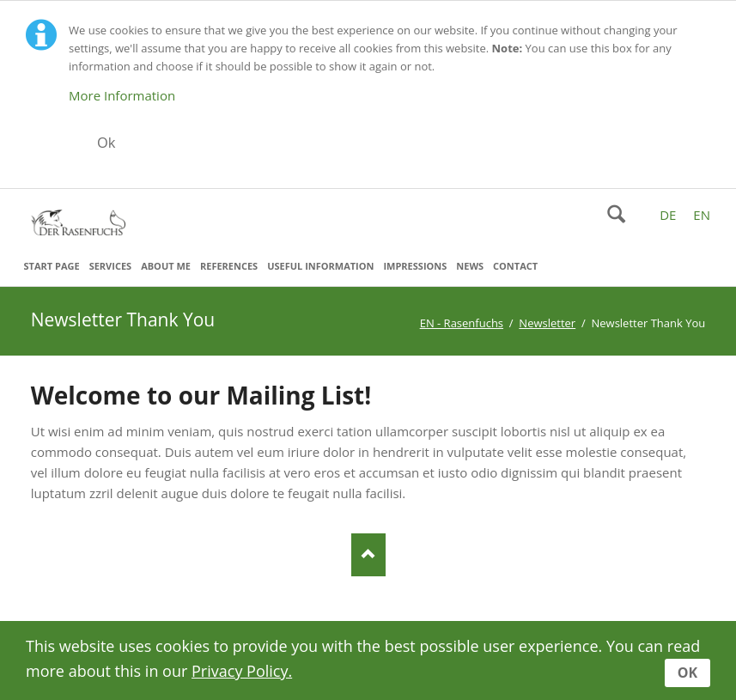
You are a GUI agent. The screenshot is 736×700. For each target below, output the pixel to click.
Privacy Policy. (242, 671)
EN (702, 215)
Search (616, 214)
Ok (106, 142)
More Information (122, 95)
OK (687, 673)
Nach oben (368, 555)
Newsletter (547, 323)
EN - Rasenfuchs (462, 323)
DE (668, 215)
